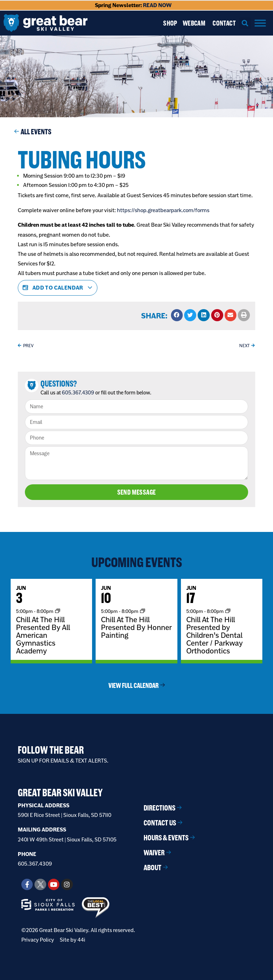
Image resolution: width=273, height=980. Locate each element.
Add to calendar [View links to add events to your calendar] (58, 288)
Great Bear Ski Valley (60, 793)
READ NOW (157, 5)
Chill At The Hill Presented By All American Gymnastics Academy (43, 635)
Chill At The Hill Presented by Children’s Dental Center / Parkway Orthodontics (215, 635)
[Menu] (260, 23)
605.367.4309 (78, 393)
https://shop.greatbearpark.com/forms (163, 210)
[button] (245, 23)
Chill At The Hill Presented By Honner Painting (136, 627)
